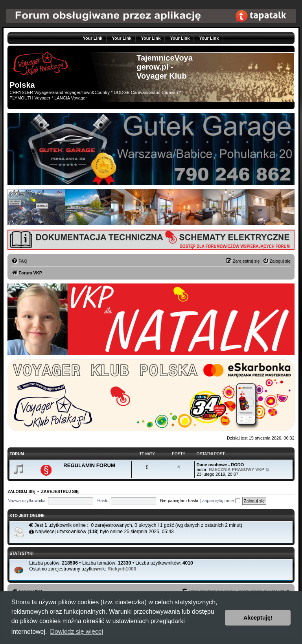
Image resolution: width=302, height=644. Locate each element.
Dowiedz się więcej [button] (76, 632)
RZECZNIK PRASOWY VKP (237, 469)
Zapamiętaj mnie (221, 500)
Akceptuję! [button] (258, 618)
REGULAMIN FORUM (89, 465)
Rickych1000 (122, 569)
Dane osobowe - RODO (220, 465)
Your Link (93, 38)
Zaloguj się (21, 491)
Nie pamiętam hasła (179, 500)
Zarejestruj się (60, 491)
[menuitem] (19, 261)
